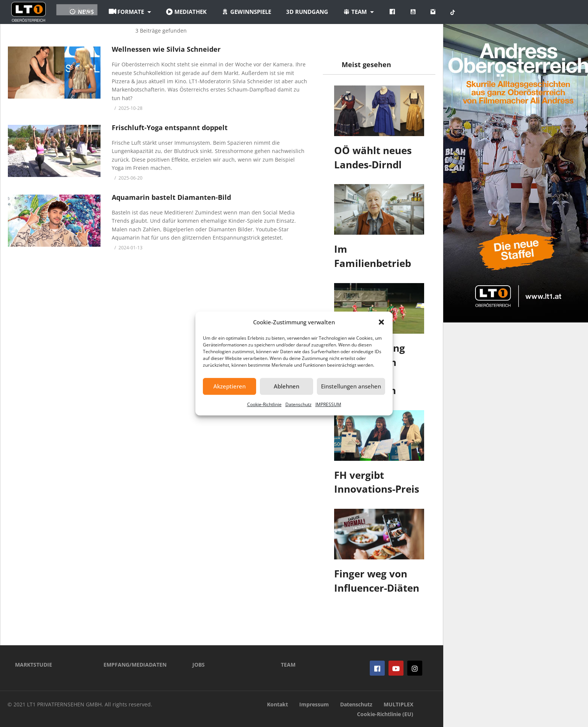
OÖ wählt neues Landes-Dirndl (373, 157)
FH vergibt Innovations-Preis (377, 482)
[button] (381, 322)
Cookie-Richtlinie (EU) (385, 714)
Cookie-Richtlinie (264, 404)
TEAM (288, 665)
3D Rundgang (351, 12)
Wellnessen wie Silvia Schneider (166, 49)
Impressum (314, 704)
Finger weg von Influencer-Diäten (377, 581)
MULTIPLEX (398, 704)
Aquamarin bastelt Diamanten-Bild (171, 197)
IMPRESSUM (328, 404)
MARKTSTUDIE (34, 665)
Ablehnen (286, 386)
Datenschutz (298, 404)
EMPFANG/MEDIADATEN (135, 665)
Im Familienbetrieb (373, 256)
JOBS (199, 665)
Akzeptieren (229, 386)
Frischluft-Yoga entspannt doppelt (170, 127)
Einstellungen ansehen (351, 386)
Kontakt (277, 704)
